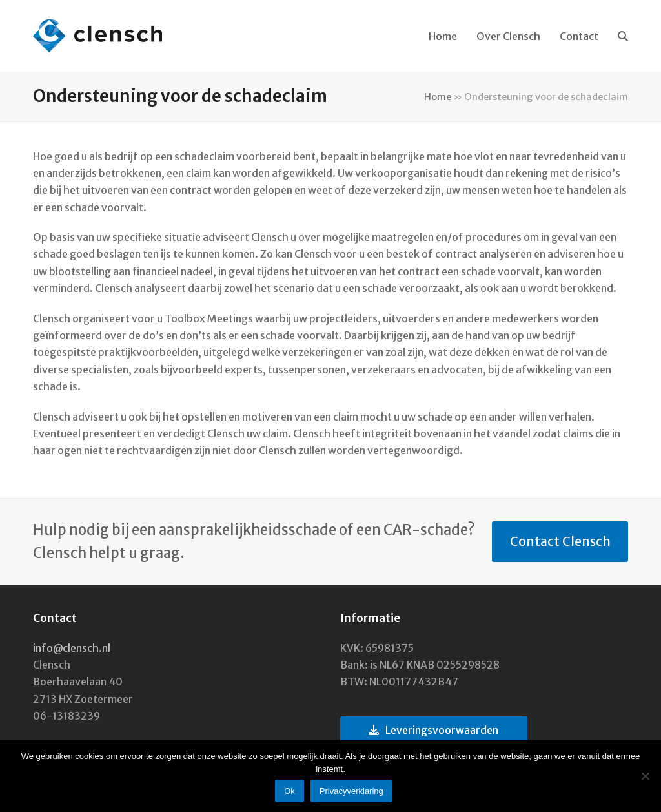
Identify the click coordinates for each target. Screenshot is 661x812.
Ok (290, 791)
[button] (623, 36)
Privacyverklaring (351, 791)
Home (438, 97)
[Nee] (645, 776)
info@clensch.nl (72, 648)
